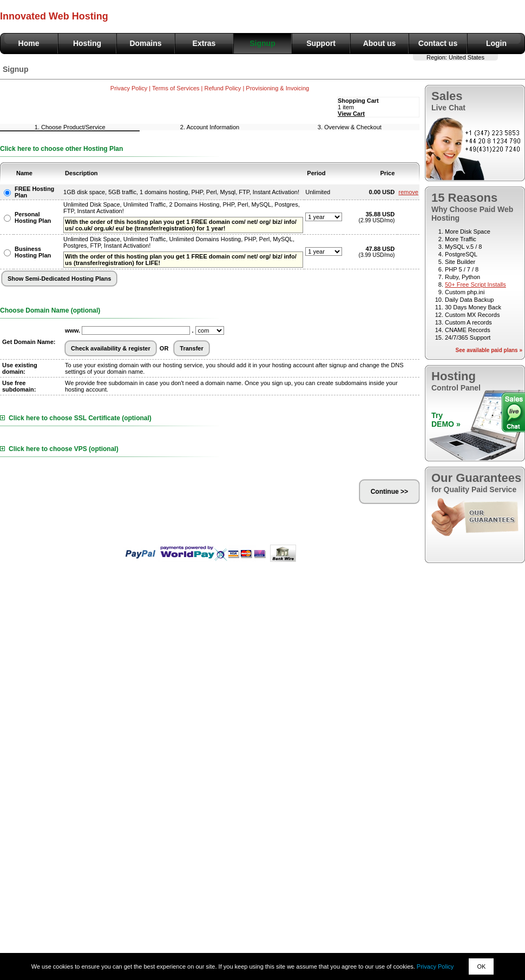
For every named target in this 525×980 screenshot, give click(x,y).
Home (29, 43)
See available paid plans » (489, 350)
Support (321, 43)
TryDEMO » (446, 420)
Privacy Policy (435, 966)
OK (481, 966)
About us (380, 43)
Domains (145, 43)
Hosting (87, 43)
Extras (204, 43)
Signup (262, 43)
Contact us (438, 43)
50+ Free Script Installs (475, 284)
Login (496, 43)
